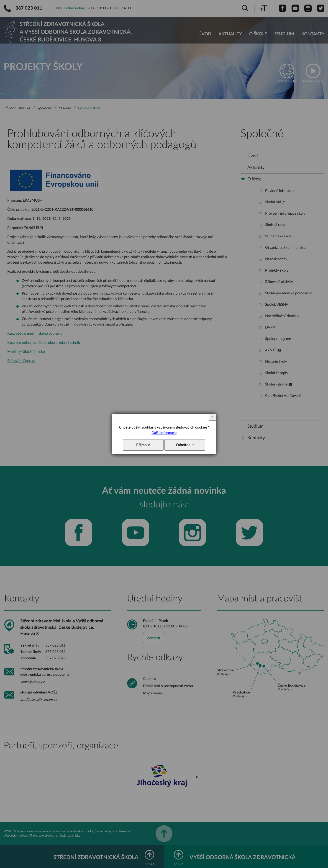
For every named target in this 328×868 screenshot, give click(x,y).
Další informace (164, 433)
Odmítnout (185, 445)
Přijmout (143, 445)
